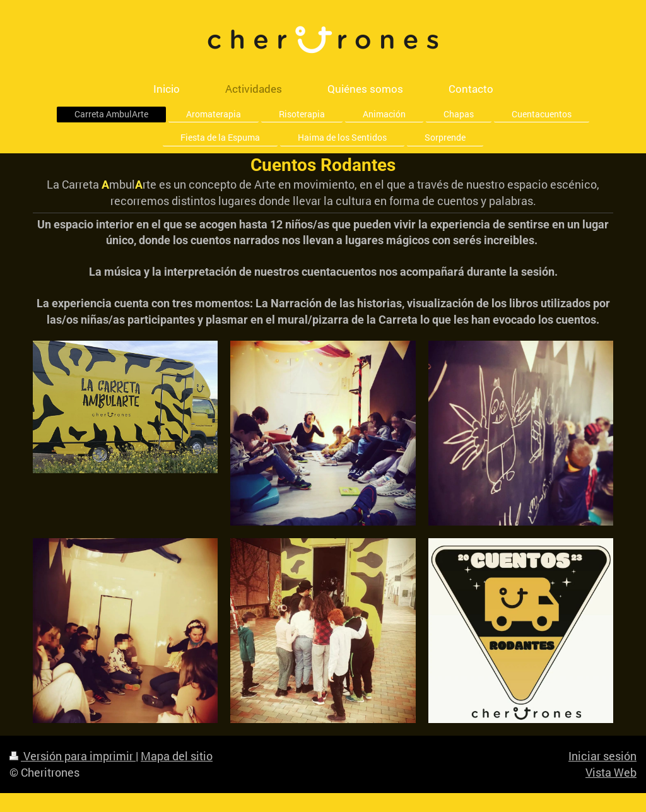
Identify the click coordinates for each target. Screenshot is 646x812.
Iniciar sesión (602, 756)
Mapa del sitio (177, 756)
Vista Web (611, 772)
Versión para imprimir (73, 756)
